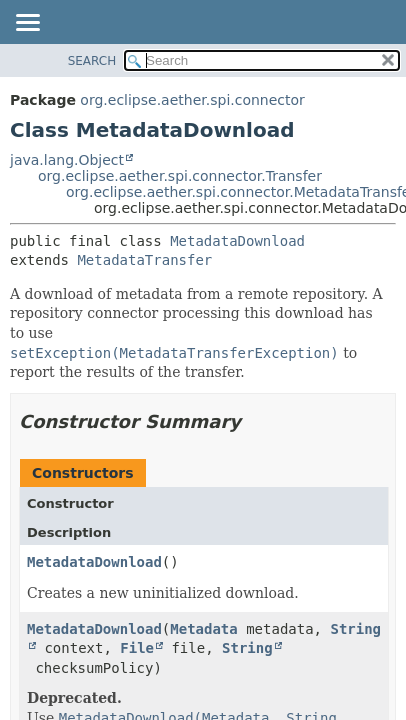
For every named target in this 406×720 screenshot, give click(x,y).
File (137, 648)
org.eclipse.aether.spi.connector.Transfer (180, 176)
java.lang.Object (67, 160)
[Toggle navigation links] (27, 24)
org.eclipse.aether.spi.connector (192, 100)
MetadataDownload (237, 241)
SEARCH (92, 61)
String (247, 648)
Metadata (203, 629)
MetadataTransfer (144, 260)
